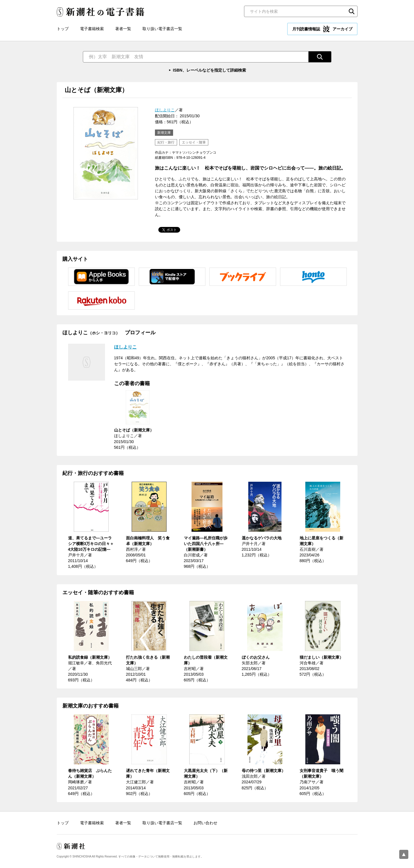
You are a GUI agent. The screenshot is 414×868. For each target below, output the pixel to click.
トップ (63, 29)
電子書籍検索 (92, 29)
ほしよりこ (165, 110)
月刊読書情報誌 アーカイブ (322, 29)
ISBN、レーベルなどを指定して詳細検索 (209, 70)
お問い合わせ (205, 823)
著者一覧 (123, 29)
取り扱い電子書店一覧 (162, 29)
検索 (352, 11)
